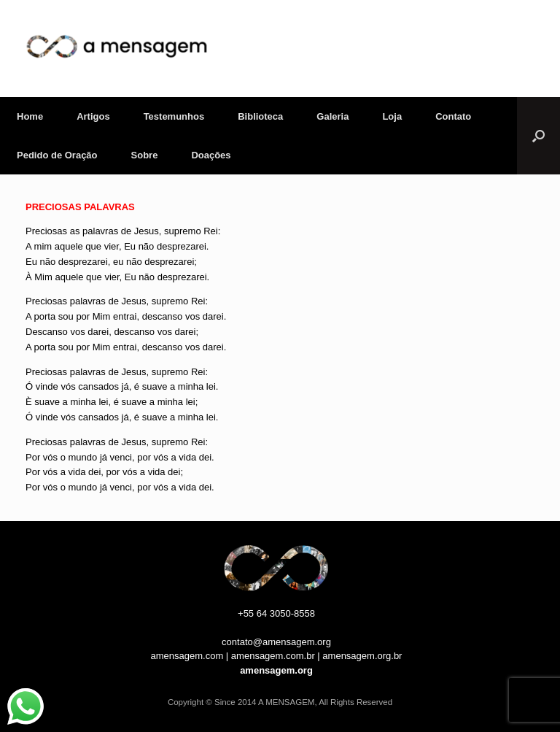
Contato (453, 116)
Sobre (145, 155)
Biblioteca (260, 116)
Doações (211, 155)
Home (30, 116)
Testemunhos (174, 116)
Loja (392, 116)
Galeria (332, 116)
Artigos (93, 116)
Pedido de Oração (57, 155)
